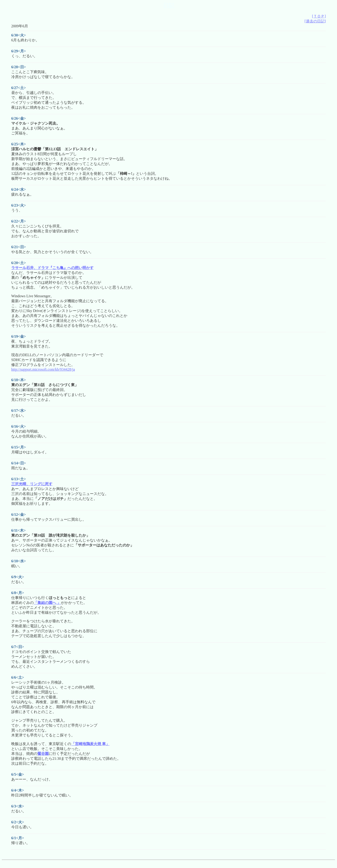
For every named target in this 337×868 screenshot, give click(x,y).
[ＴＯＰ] (319, 16)
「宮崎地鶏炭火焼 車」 (90, 744)
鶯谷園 (43, 754)
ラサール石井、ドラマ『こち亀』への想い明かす (52, 268)
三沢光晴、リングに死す (32, 484)
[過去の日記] (315, 21)
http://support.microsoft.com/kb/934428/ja (43, 369)
